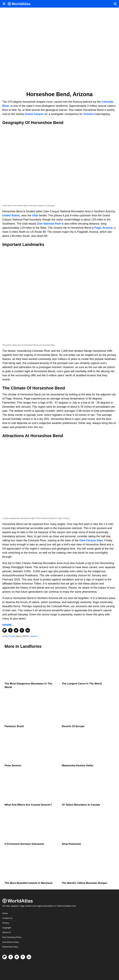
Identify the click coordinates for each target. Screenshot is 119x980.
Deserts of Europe (73, 726)
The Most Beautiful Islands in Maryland (28, 883)
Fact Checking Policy (12, 937)
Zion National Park (49, 224)
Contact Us (7, 918)
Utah (35, 215)
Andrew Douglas (9, 636)
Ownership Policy (10, 947)
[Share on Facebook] (10, 630)
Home (5, 913)
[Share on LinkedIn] (28, 630)
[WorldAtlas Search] (115, 4)
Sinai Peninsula (71, 844)
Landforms (34, 636)
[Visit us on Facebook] (11, 957)
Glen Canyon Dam (91, 540)
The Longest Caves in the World (82, 684)
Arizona (88, 114)
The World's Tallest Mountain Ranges (85, 883)
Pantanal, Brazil (14, 726)
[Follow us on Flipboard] (5, 957)
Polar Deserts (13, 766)
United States (11, 215)
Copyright (7, 928)
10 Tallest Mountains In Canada (81, 805)
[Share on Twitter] (16, 630)
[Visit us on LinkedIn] (29, 957)
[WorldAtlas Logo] (20, 4)
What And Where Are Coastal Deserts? (28, 805)
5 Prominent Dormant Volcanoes (24, 844)
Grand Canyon (34, 114)
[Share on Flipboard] (5, 630)
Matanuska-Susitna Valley (78, 766)
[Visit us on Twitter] (17, 957)
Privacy (6, 923)
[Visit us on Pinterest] (23, 957)
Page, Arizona (103, 228)
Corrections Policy (11, 942)
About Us (7, 932)
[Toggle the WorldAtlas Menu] (4, 4)
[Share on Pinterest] (22, 630)
